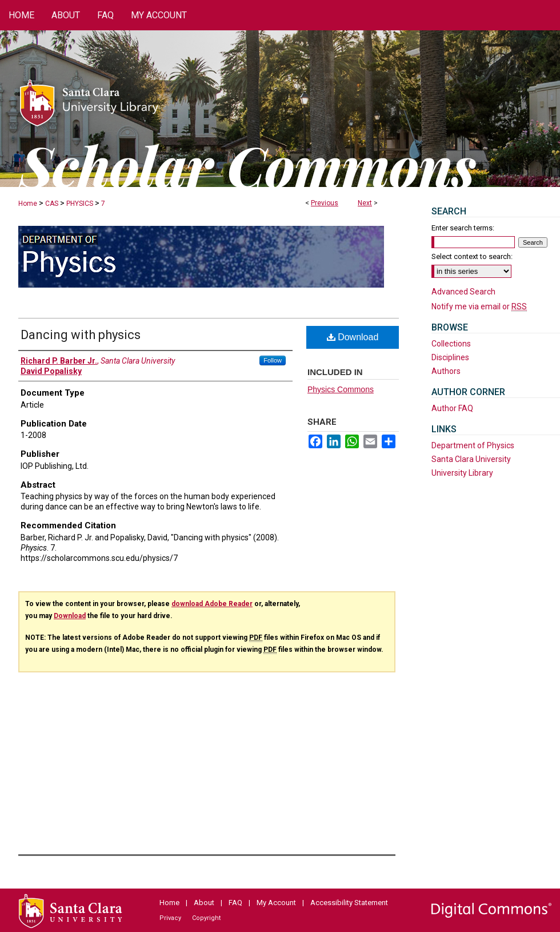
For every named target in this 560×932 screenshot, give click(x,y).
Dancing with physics (81, 335)
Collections (451, 344)
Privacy (170, 918)
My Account (276, 903)
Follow (273, 360)
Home (28, 204)
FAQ (235, 903)
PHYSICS (80, 204)
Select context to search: (472, 256)
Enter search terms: (463, 228)
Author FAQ (452, 408)
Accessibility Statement (349, 903)
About (204, 903)
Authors (446, 371)
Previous (325, 203)
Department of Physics (473, 445)
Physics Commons (341, 389)
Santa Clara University (471, 459)
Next (365, 203)
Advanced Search (463, 292)
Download (353, 337)
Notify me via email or (479, 306)
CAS (52, 204)
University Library (462, 473)
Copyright (206, 918)
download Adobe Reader (212, 604)
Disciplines (450, 357)
